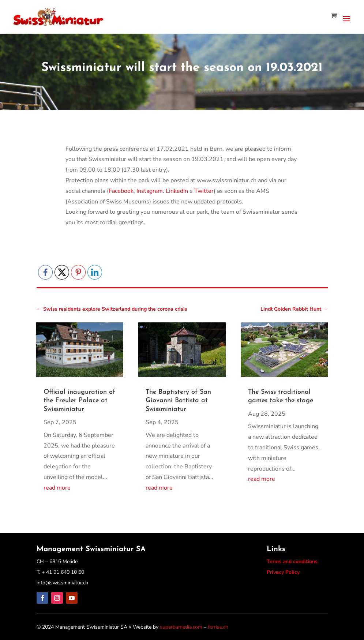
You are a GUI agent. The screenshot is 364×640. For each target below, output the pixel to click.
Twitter (204, 191)
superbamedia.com (181, 627)
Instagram (150, 191)
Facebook (121, 191)
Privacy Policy (283, 572)
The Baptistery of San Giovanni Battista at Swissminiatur (178, 401)
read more (57, 488)
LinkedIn (177, 191)
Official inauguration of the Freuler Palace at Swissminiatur (79, 401)
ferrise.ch (218, 627)
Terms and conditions (292, 562)
